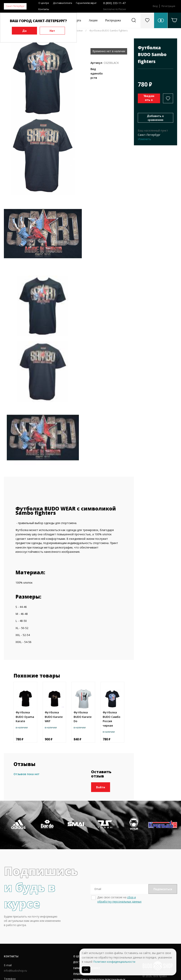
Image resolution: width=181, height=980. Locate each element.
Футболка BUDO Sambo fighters (109, 30)
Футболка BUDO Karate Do (83, 717)
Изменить (144, 139)
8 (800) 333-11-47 (114, 3)
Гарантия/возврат (86, 3)
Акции (93, 20)
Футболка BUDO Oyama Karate (25, 717)
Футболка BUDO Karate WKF (54, 717)
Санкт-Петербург (15, 6)
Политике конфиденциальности (114, 962)
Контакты (44, 9)
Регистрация (168, 6)
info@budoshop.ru (15, 971)
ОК (86, 970)
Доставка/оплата (62, 3)
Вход (155, 6)
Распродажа (113, 20)
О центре (44, 3)
